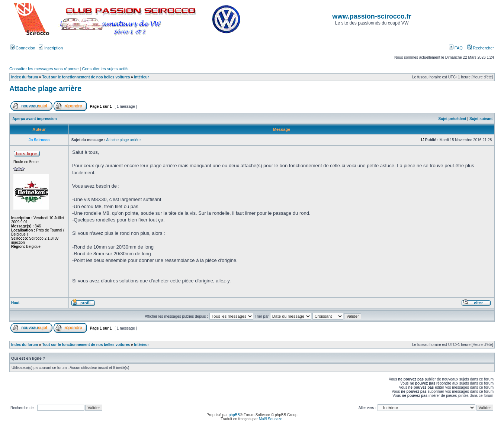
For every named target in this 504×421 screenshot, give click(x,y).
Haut (15, 303)
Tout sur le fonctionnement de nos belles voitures (86, 77)
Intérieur (141, 77)
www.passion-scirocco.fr (372, 16)
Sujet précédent (452, 119)
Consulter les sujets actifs (105, 69)
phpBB (234, 415)
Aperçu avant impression (34, 119)
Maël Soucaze (271, 419)
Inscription (51, 48)
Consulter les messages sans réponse (44, 69)
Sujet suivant (481, 119)
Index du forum (25, 77)
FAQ (456, 48)
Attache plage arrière (45, 88)
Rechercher (481, 48)
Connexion (23, 48)
